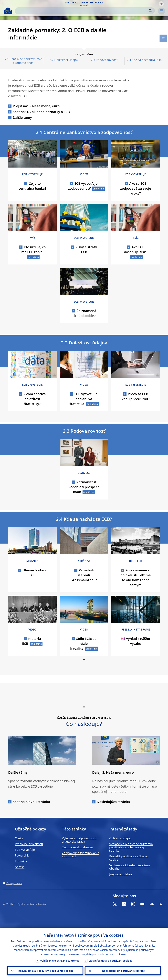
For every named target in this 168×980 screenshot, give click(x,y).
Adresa (20, 867)
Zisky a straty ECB (86, 250)
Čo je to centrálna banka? (32, 186)
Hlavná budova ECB (35, 573)
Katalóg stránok (14, 883)
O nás (19, 838)
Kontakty (21, 861)
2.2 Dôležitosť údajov (64, 60)
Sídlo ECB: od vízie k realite (83, 644)
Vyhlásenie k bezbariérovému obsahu (130, 867)
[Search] (82, 11)
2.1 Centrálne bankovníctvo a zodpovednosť (23, 61)
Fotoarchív (22, 855)
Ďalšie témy (22, 118)
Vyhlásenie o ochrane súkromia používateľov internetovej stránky (131, 847)
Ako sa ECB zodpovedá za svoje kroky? (136, 188)
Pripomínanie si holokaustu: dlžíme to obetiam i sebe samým (136, 578)
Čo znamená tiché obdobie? (84, 313)
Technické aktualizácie (77, 847)
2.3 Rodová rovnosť (104, 60)
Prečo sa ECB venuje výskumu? (136, 396)
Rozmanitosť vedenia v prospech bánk (84, 487)
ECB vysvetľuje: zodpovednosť (83, 186)
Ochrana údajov (120, 838)
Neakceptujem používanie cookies (123, 970)
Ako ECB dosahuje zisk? (136, 250)
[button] (161, 4)
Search (150, 11)
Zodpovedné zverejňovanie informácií (81, 855)
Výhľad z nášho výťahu (136, 641)
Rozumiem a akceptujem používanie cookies (45, 970)
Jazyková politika (121, 874)
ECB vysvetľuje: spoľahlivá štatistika (84, 399)
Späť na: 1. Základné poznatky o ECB (41, 112)
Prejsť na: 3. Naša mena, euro (36, 106)
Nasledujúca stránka (113, 802)
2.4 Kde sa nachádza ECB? (145, 60)
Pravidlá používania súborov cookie (129, 858)
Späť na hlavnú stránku (31, 802)
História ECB (32, 641)
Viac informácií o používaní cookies (110, 960)
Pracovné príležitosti (29, 844)
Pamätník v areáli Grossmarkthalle (84, 575)
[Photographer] (54, 165)
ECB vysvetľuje (25, 850)
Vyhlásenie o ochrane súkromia (60, 960)
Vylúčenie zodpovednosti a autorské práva (79, 840)
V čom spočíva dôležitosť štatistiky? (35, 399)
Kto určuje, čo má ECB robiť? (33, 250)
